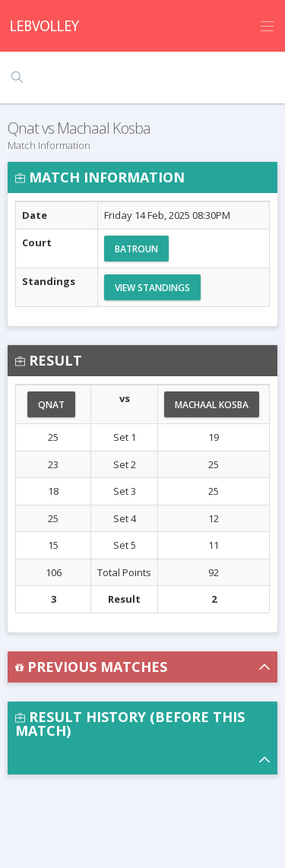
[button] (142, 667)
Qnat (51, 405)
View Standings (152, 288)
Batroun (136, 249)
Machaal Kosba (212, 405)
